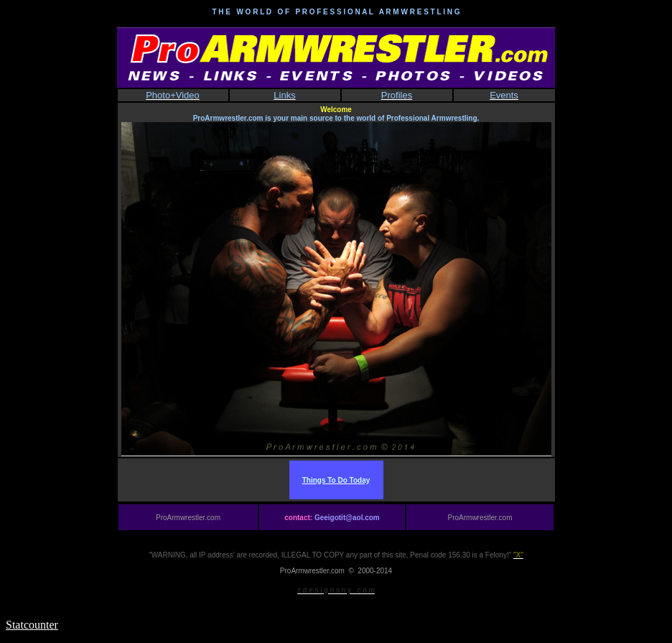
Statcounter (32, 625)
